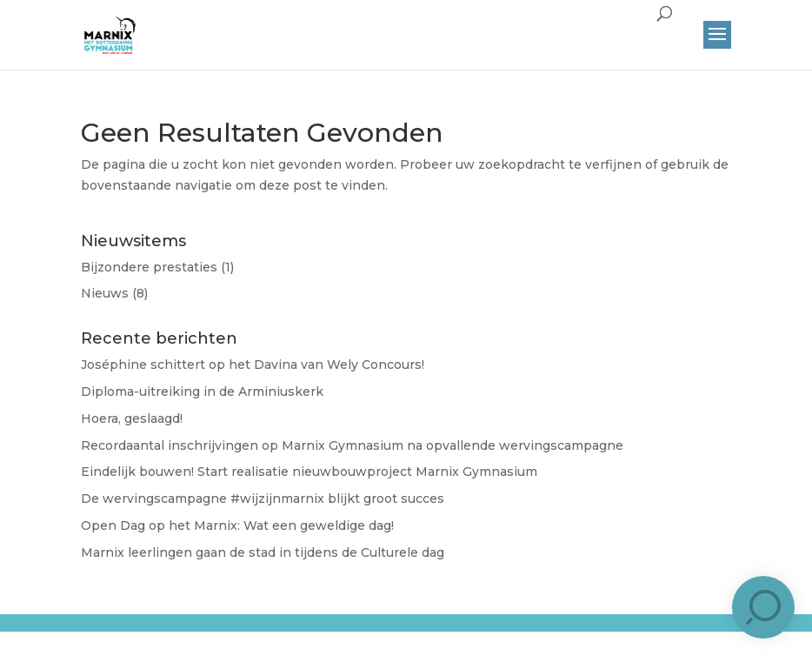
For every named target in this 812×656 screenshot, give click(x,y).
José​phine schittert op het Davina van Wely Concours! (253, 365)
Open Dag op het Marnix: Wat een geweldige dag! (237, 525)
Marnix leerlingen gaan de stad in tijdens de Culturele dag (263, 552)
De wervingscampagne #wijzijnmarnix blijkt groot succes (263, 499)
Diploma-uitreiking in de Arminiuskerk (202, 392)
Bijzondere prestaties (149, 267)
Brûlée (396, 637)
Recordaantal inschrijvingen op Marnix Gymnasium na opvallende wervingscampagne (352, 445)
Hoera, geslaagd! (132, 418)
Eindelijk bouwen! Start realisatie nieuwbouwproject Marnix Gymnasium (309, 472)
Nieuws (105, 293)
